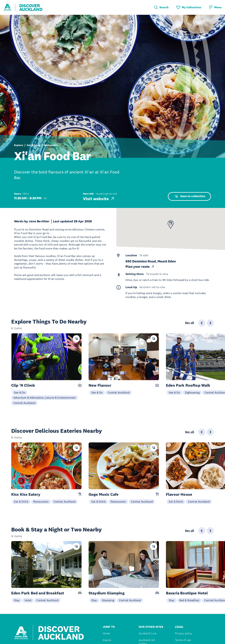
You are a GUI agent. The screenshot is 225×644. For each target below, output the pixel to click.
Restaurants (51, 145)
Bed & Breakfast (189, 600)
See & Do (20, 392)
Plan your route (140, 267)
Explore (19, 145)
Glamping (108, 600)
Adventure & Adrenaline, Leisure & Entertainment (45, 398)
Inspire (107, 640)
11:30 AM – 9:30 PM (30, 198)
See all (190, 323)
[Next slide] (210, 323)
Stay (17, 600)
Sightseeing (192, 392)
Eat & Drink (34, 145)
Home (106, 633)
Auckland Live (147, 633)
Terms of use (183, 640)
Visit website (99, 199)
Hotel (28, 600)
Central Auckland (24, 403)
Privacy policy (184, 633)
